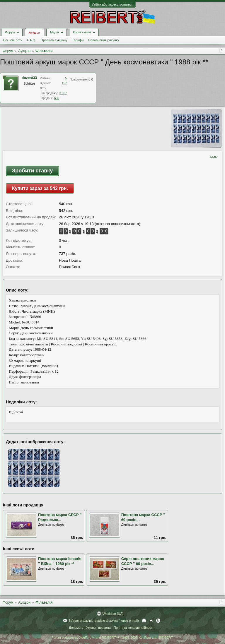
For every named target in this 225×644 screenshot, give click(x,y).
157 (64, 83)
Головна (144, 621)
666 (57, 98)
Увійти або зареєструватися (112, 4)
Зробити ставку (32, 171)
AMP (214, 157)
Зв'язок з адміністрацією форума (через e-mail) (104, 621)
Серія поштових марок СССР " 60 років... (143, 561)
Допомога (76, 628)
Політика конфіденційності (133, 628)
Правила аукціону (54, 40)
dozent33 (29, 78)
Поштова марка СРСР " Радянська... (60, 517)
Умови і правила (98, 628)
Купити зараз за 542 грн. (40, 188)
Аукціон (34, 32)
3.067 (63, 93)
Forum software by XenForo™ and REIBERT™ (112, 638)
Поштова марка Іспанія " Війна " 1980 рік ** (60, 561)
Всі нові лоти (13, 40)
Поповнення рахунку (104, 40)
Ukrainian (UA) (113, 614)
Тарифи (78, 40)
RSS (158, 621)
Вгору (151, 621)
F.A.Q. (31, 40)
